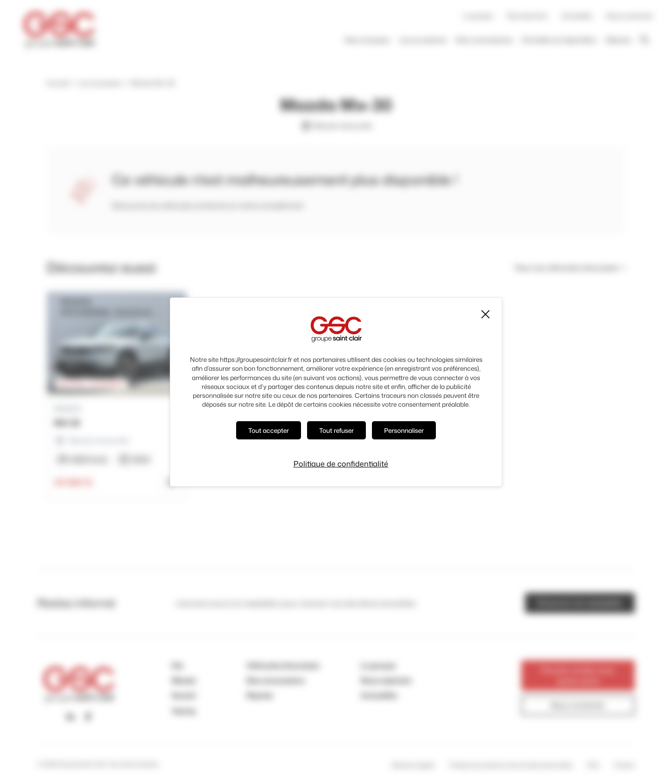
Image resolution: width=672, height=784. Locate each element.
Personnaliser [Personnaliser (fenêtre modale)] (404, 430)
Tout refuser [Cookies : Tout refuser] (336, 430)
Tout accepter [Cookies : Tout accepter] (269, 430)
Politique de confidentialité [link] (341, 464)
